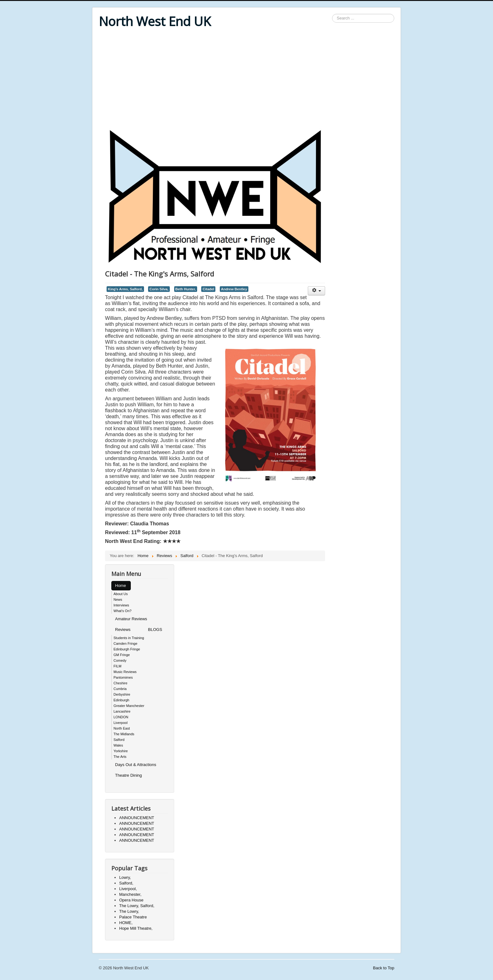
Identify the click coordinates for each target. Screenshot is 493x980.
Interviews (121, 605)
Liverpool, (128, 889)
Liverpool (121, 723)
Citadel (208, 289)
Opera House (131, 900)
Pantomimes (123, 677)
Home (121, 586)
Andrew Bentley (234, 289)
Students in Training (129, 638)
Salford (119, 740)
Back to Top (384, 968)
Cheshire (120, 683)
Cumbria (120, 689)
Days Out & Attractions (136, 765)
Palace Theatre (133, 917)
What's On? (122, 611)
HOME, (126, 923)
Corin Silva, (159, 289)
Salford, (126, 883)
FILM (117, 666)
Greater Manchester (129, 706)
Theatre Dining (128, 775)
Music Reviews (125, 672)
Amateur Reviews (131, 619)
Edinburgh (121, 700)
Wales (118, 745)
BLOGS (155, 630)
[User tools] (316, 291)
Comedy (120, 660)
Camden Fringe (125, 643)
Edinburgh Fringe (127, 649)
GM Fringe (122, 655)
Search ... (332, 14)
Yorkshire (121, 751)
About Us (121, 594)
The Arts (120, 757)
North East (122, 728)
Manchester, (130, 894)
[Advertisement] (246, 79)
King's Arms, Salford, (125, 289)
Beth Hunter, (186, 289)
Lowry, (125, 877)
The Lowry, (129, 911)
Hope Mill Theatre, (136, 928)
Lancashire (122, 711)
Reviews (123, 630)
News (118, 599)
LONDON (121, 717)
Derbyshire (122, 694)
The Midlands (124, 734)
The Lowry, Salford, (137, 906)
